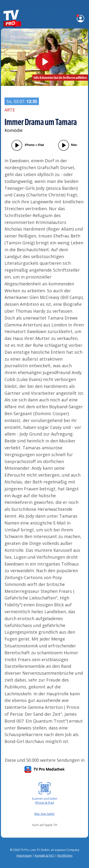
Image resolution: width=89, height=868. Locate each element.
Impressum (24, 856)
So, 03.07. (22, 101)
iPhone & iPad (44, 803)
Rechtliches (65, 856)
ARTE (10, 110)
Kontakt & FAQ (45, 856)
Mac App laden (44, 814)
